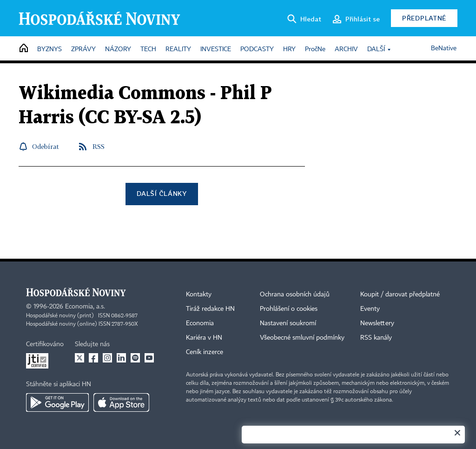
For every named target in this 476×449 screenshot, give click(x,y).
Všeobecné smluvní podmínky (302, 338)
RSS (99, 146)
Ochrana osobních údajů (295, 295)
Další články (162, 193)
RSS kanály (376, 338)
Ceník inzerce (205, 352)
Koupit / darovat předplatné (400, 295)
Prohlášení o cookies (289, 309)
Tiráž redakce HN (210, 309)
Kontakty (199, 295)
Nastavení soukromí (288, 323)
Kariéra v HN (204, 338)
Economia (200, 323)
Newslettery (377, 323)
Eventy (370, 309)
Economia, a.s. (85, 307)
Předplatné (424, 18)
